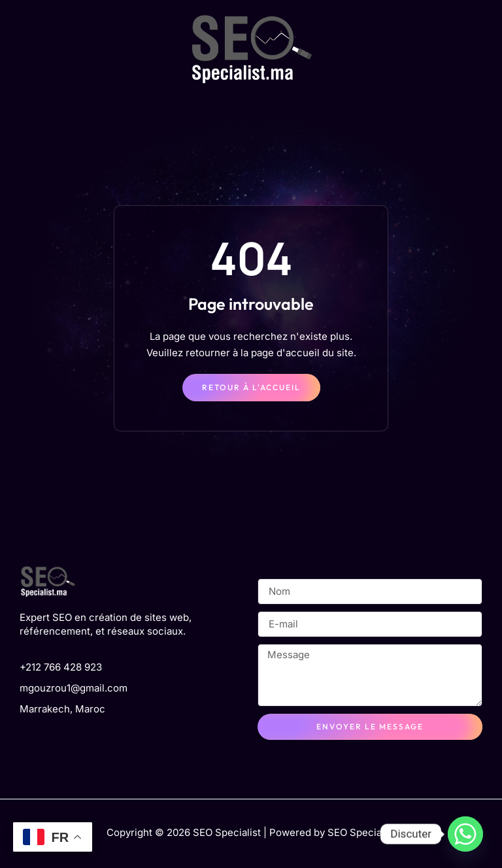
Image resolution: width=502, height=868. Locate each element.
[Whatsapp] (465, 834)
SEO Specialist (361, 832)
